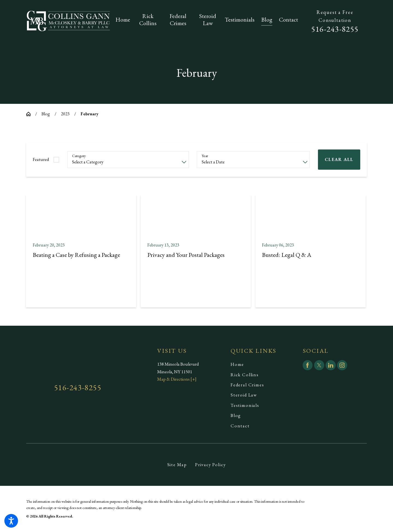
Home (237, 364)
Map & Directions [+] (177, 379)
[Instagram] (342, 365)
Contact (240, 426)
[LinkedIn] (331, 365)
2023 (65, 114)
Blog (46, 114)
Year (205, 156)
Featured (41, 159)
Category (79, 156)
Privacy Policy (211, 465)
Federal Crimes (247, 385)
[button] (11, 521)
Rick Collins (245, 375)
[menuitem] (124, 21)
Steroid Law (244, 395)
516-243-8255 (335, 29)
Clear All (339, 159)
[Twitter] (319, 365)
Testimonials (245, 405)
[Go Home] (31, 114)
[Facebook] (308, 365)
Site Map (177, 465)
